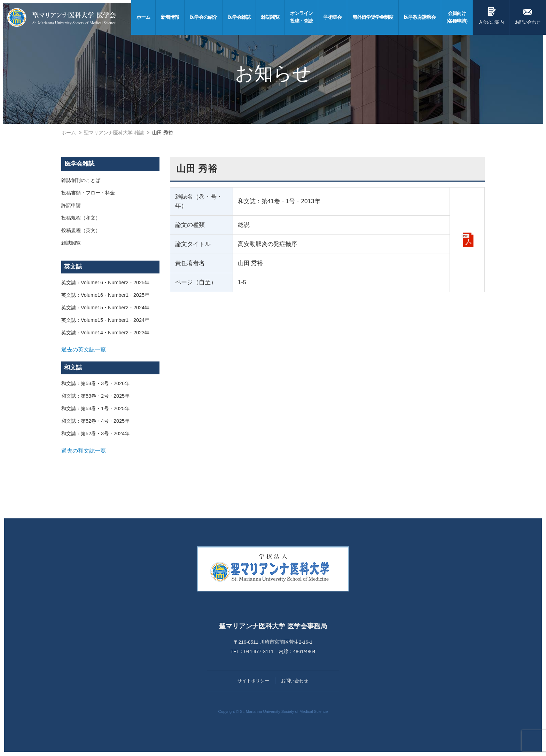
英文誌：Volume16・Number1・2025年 (105, 295)
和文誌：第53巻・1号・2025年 (95, 408)
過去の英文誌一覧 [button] (84, 349)
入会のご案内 (491, 15)
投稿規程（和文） (81, 218)
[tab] (110, 350)
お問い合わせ (528, 15)
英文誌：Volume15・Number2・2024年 (105, 308)
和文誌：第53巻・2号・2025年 (95, 396)
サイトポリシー (253, 681)
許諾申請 (71, 205)
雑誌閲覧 (71, 243)
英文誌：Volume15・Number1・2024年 (105, 320)
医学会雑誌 (80, 164)
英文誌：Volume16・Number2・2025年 (105, 282)
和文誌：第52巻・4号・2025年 (95, 421)
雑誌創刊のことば (81, 180)
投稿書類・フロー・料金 (88, 193)
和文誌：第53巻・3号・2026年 (95, 383)
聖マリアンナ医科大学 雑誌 (114, 133)
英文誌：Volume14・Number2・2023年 (105, 333)
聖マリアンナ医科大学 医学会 (62, 17)
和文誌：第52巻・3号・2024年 (95, 433)
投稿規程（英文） (81, 230)
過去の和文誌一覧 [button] (84, 451)
